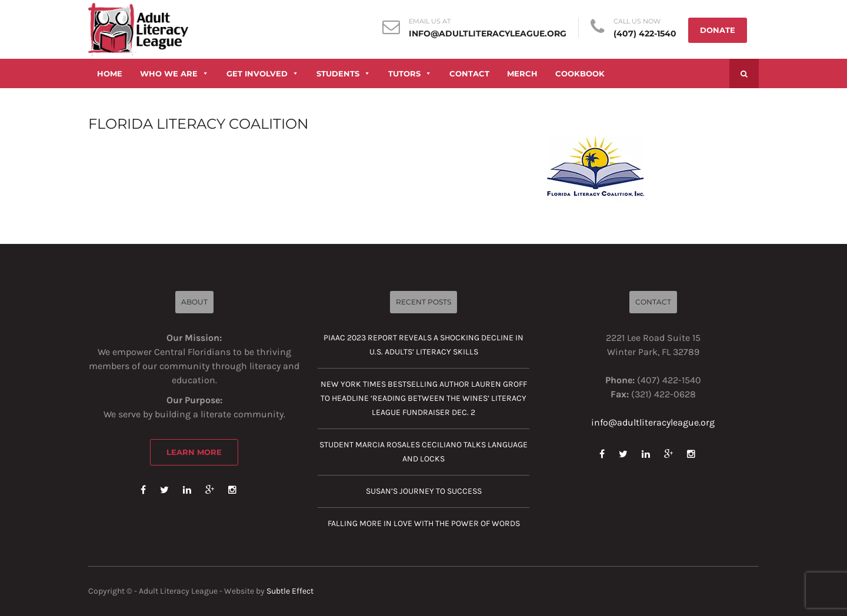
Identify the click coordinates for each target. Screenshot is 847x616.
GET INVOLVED (263, 73)
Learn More (194, 452)
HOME (110, 73)
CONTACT (469, 73)
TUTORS (410, 73)
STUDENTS (344, 73)
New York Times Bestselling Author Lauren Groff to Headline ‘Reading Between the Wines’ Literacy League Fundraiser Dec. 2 (424, 398)
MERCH (522, 73)
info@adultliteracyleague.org (488, 34)
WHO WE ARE (174, 73)
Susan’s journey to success (424, 491)
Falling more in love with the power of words (424, 523)
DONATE (718, 30)
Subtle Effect (290, 591)
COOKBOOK (580, 73)
